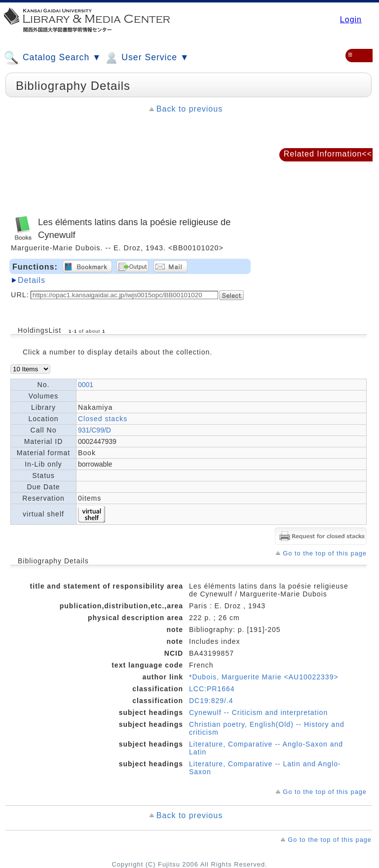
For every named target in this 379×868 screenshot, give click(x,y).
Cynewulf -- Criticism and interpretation (258, 712)
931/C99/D (95, 430)
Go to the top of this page (325, 553)
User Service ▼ (146, 58)
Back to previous (189, 109)
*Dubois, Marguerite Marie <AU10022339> (264, 677)
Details (32, 280)
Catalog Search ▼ (53, 58)
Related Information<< (328, 154)
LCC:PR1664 (212, 689)
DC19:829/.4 (211, 701)
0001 (86, 385)
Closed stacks (103, 419)
